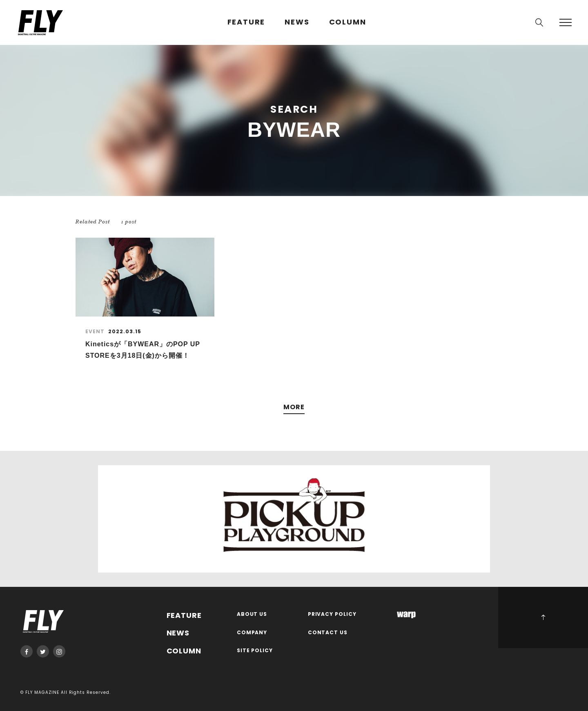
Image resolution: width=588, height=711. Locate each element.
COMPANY (252, 633)
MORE (294, 407)
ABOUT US (252, 614)
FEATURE (246, 22)
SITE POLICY (255, 651)
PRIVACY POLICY (332, 614)
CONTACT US (328, 633)
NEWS (297, 22)
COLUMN (348, 22)
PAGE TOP (543, 617)
